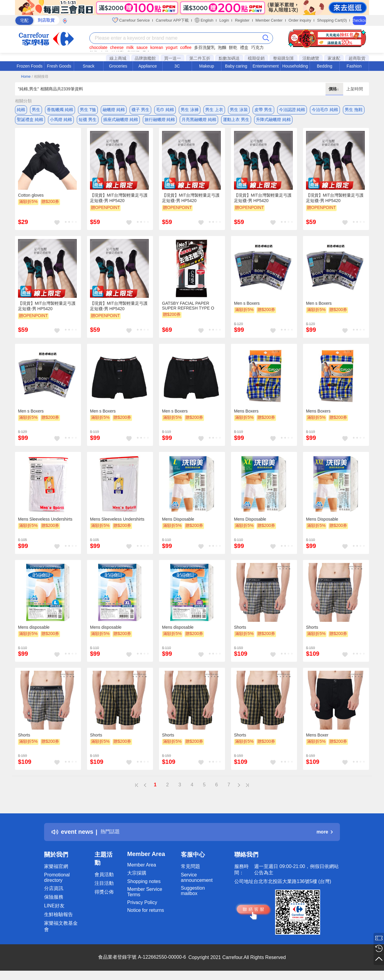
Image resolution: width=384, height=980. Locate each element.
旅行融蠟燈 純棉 (160, 122)
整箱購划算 (283, 58)
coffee (186, 47)
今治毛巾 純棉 (325, 110)
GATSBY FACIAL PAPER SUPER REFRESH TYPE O (188, 310)
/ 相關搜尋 (40, 77)
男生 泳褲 (190, 110)
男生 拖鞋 (354, 110)
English (204, 20)
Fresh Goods (59, 66)
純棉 (21, 110)
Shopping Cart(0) (332, 20)
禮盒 (244, 47)
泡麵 (222, 47)
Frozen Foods (29, 66)
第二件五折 (200, 58)
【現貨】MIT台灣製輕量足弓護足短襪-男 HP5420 (119, 202)
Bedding (324, 66)
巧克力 (257, 47)
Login (224, 20)
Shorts (240, 631)
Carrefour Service (131, 20)
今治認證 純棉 (292, 110)
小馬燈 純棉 (61, 122)
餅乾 (233, 47)
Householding (295, 66)
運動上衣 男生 (236, 122)
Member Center (269, 20)
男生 (36, 110)
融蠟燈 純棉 (114, 110)
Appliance (148, 66)
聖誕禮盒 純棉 (30, 122)
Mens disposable (34, 631)
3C (177, 66)
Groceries (118, 66)
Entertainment (266, 66)
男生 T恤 (88, 110)
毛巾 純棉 (165, 110)
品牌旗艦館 (145, 58)
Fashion (354, 66)
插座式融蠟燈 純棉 (121, 122)
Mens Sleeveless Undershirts (45, 524)
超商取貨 (357, 58)
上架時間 (355, 89)
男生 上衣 (214, 110)
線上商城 (118, 58)
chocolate (98, 47)
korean (157, 47)
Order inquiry (300, 20)
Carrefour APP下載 (172, 20)
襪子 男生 (140, 110)
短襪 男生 (88, 122)
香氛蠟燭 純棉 (60, 110)
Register (242, 20)
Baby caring (236, 66)
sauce (142, 47)
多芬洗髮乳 (205, 47)
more (325, 836)
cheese (117, 47)
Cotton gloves (31, 200)
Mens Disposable (178, 524)
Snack (89, 66)
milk (130, 47)
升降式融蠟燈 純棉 (273, 122)
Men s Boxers (247, 308)
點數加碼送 (229, 58)
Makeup (207, 66)
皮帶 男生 (263, 110)
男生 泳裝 (239, 110)
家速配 (334, 58)
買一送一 (172, 58)
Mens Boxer (317, 740)
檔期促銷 (256, 58)
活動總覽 (311, 58)
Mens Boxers (246, 416)
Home (26, 77)
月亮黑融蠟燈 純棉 (199, 122)
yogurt (172, 47)
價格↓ (334, 89)
